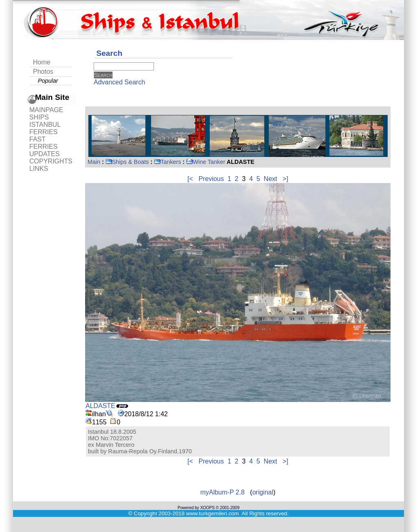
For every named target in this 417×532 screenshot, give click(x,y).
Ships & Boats (127, 162)
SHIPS (39, 117)
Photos (43, 72)
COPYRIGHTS (51, 161)
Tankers (167, 162)
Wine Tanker (206, 162)
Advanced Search (119, 82)
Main (94, 162)
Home (42, 62)
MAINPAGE (46, 110)
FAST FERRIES (43, 143)
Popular (48, 81)
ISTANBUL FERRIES (45, 128)
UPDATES (44, 154)
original (263, 492)
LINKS (39, 169)
